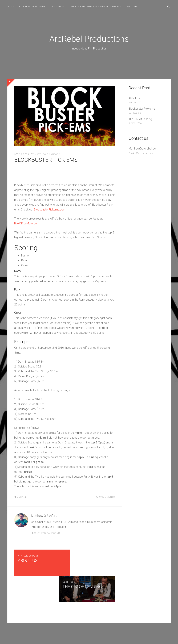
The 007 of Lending (140, 119)
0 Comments (107, 497)
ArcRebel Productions (89, 39)
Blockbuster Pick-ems (32, 7)
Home (11, 7)
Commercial (58, 7)
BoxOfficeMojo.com (27, 223)
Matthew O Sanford (47, 154)
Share (22, 497)
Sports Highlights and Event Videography (96, 7)
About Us (132, 7)
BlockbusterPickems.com (50, 210)
